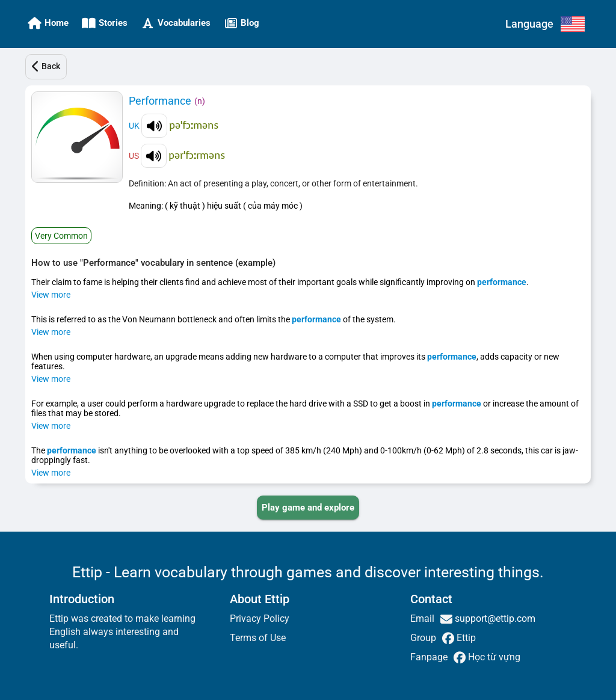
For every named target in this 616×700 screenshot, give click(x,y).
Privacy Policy (260, 619)
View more (51, 295)
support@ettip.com (494, 619)
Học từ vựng (493, 657)
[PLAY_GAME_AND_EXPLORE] (308, 508)
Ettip (465, 638)
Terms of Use (258, 638)
